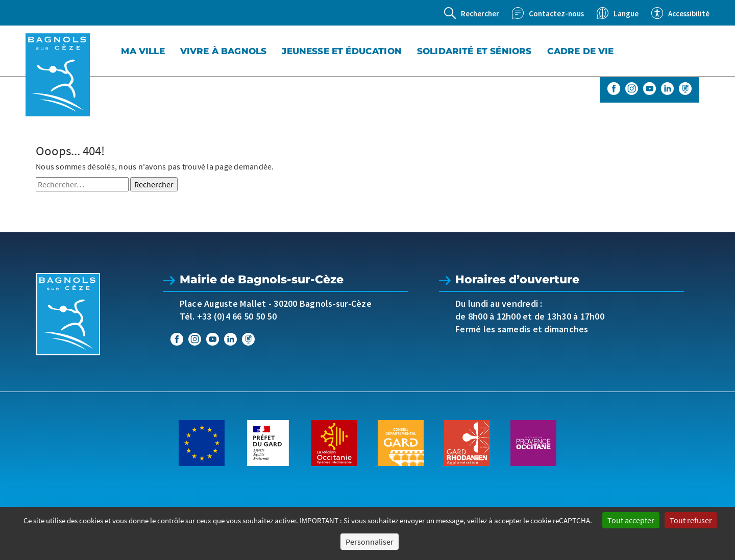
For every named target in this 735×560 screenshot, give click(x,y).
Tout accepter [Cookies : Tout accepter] (631, 520)
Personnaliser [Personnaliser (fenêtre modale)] (370, 542)
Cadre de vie (581, 51)
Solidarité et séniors (474, 51)
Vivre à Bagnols (224, 51)
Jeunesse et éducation (342, 51)
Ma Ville (143, 51)
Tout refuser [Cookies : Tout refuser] (691, 520)
